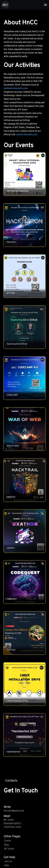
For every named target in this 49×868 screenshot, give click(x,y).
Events (8, 841)
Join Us (8, 862)
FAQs (7, 866)
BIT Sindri (9, 849)
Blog (6, 845)
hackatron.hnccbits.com (16, 88)
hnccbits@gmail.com (14, 811)
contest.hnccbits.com (27, 135)
